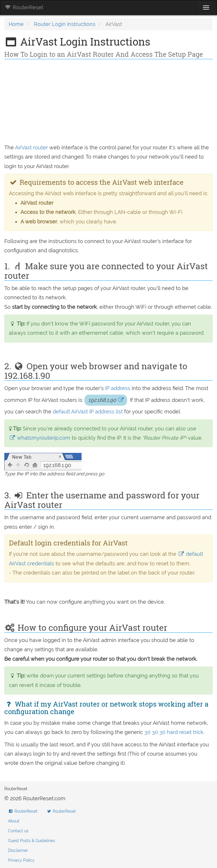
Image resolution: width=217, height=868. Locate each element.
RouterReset (24, 7)
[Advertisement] (109, 103)
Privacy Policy (21, 860)
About (14, 821)
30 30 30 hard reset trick (174, 732)
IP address (118, 388)
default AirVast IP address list (88, 412)
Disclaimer (18, 850)
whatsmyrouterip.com (40, 438)
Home (16, 24)
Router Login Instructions (65, 24)
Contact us (18, 831)
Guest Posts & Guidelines (32, 841)
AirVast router (31, 147)
